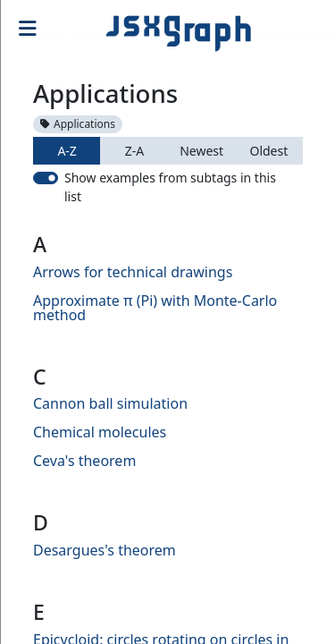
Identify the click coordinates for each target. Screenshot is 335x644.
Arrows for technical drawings (133, 272)
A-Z (67, 151)
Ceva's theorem (84, 461)
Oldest (268, 151)
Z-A (134, 151)
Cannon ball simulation (110, 403)
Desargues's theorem (105, 550)
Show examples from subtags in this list (170, 187)
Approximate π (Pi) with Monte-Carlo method (155, 308)
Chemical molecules (100, 432)
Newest (201, 151)
